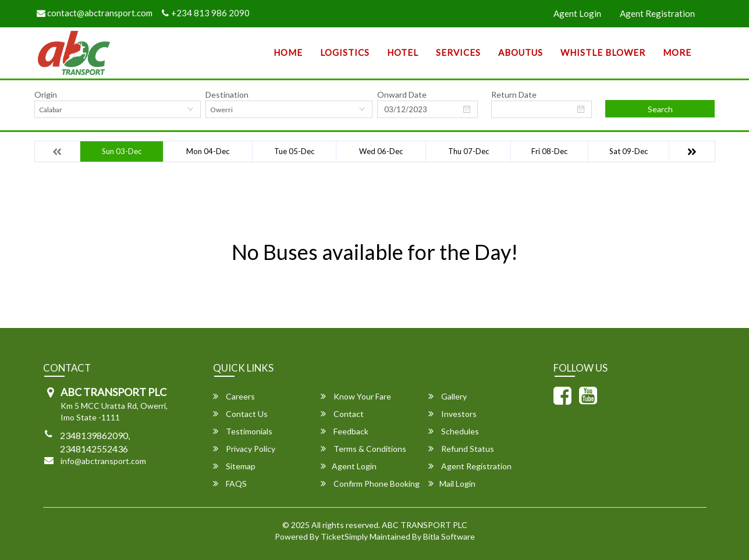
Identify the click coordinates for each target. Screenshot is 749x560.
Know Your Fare (356, 396)
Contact (342, 414)
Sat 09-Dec (629, 151)
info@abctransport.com (103, 461)
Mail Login (452, 484)
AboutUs (521, 52)
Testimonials (243, 431)
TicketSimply (344, 536)
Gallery (448, 396)
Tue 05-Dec (294, 151)
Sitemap (234, 466)
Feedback (345, 431)
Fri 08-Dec (549, 151)
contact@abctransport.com (95, 13)
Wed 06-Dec (381, 151)
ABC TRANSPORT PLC (425, 525)
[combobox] (118, 109)
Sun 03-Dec (122, 151)
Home (288, 52)
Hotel (403, 52)
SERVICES (458, 52)
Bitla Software (449, 536)
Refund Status (461, 449)
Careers (234, 396)
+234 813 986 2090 (206, 13)
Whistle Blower (603, 52)
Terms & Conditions (363, 449)
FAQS (230, 484)
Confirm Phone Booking (370, 484)
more (677, 52)
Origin (46, 94)
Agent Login (577, 13)
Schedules (454, 431)
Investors (452, 414)
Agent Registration (657, 13)
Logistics (345, 52)
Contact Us (240, 414)
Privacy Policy (244, 449)
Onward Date (402, 94)
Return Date (514, 94)
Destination (227, 94)
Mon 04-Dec (208, 151)
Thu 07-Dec (468, 151)
